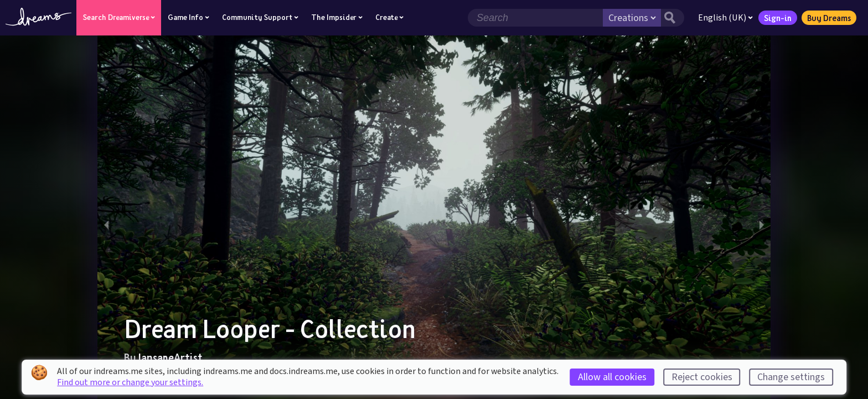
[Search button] (673, 18)
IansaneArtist (170, 357)
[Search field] (535, 18)
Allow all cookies (612, 377)
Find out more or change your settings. (130, 382)
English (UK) (725, 18)
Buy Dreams (829, 18)
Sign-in (778, 18)
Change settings (791, 377)
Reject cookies (702, 377)
